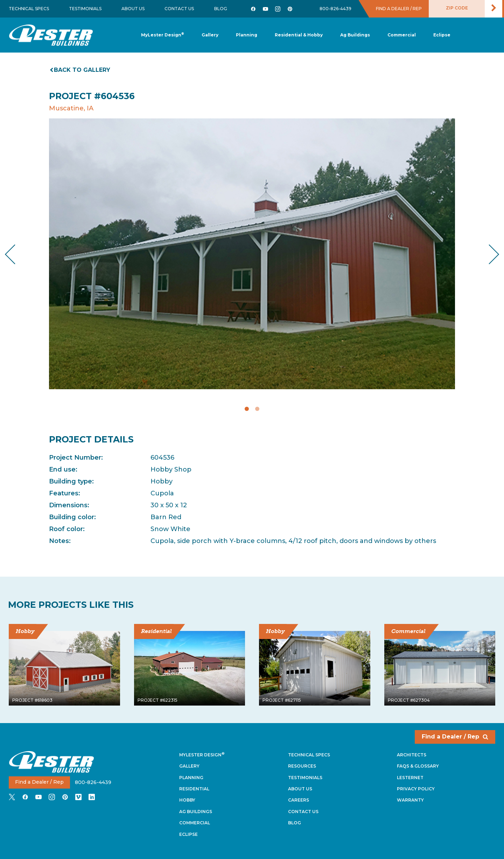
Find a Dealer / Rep (455, 737)
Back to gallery (80, 70)
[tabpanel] (252, 254)
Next (488, 254)
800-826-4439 (335, 9)
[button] (247, 35)
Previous (16, 254)
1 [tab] (247, 409)
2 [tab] (257, 409)
